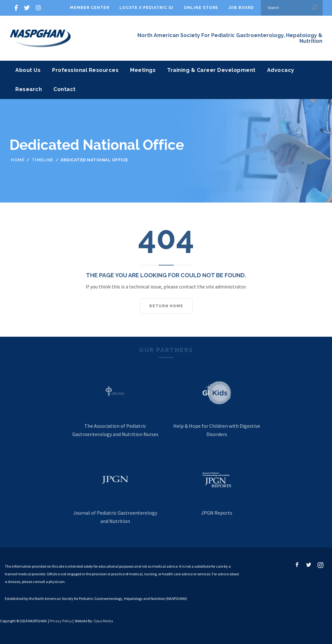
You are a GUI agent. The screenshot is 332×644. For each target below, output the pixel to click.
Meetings (143, 70)
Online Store (201, 8)
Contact (65, 89)
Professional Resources (85, 70)
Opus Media (103, 621)
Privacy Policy (61, 621)
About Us (28, 70)
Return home (166, 306)
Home (18, 160)
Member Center (90, 8)
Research (29, 89)
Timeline (43, 160)
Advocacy (281, 70)
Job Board (241, 8)
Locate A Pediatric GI (147, 8)
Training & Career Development (211, 70)
